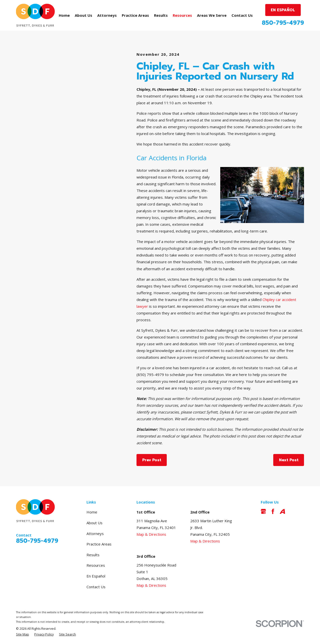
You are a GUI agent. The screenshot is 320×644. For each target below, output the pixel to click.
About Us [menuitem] (83, 15)
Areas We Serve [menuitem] (212, 15)
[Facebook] (273, 511)
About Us (94, 523)
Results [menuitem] (161, 15)
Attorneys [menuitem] (107, 15)
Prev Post (152, 460)
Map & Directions (151, 534)
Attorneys (95, 533)
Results (93, 555)
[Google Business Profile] (263, 511)
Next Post (289, 460)
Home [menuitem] (64, 15)
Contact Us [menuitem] (242, 15)
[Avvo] (282, 511)
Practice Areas (99, 544)
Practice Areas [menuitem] (135, 15)
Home (92, 512)
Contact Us (96, 587)
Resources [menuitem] (182, 15)
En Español (96, 576)
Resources (96, 565)
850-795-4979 (283, 23)
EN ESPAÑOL (283, 10)
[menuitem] (22, 635)
